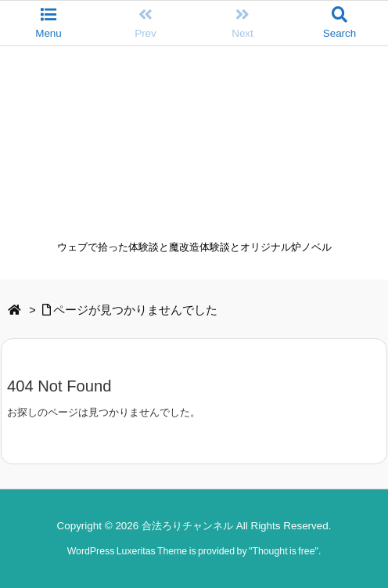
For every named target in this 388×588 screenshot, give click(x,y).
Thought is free (283, 551)
